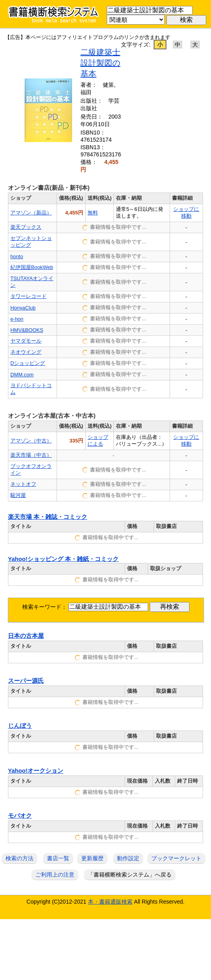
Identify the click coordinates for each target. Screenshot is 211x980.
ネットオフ (23, 484)
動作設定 (128, 858)
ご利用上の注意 (55, 875)
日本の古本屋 (26, 636)
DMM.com (22, 375)
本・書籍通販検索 (110, 902)
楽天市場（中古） (31, 455)
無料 (93, 213)
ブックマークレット (176, 858)
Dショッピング (28, 363)
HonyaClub (23, 308)
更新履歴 (92, 858)
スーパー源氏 (26, 681)
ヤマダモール (26, 341)
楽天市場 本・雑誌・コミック (48, 517)
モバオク (20, 816)
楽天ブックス (26, 227)
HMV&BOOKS (27, 330)
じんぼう (20, 726)
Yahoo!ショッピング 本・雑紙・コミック (63, 559)
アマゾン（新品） (31, 213)
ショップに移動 (186, 212)
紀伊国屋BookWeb (32, 267)
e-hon (17, 319)
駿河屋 (18, 495)
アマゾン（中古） (31, 441)
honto (17, 256)
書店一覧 (58, 858)
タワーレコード (28, 296)
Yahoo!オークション (36, 771)
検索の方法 (20, 858)
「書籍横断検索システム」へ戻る (130, 875)
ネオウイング (26, 352)
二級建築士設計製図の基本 (100, 63)
